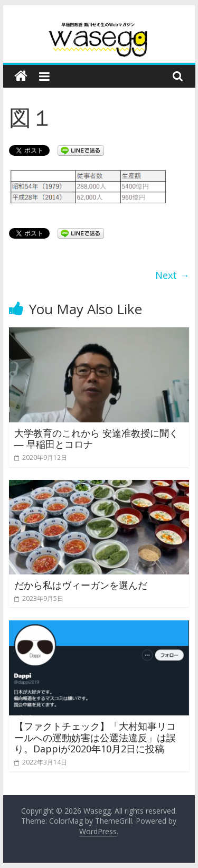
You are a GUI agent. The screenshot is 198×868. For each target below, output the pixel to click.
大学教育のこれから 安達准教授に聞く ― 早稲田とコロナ (96, 439)
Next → (172, 275)
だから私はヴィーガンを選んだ (81, 585)
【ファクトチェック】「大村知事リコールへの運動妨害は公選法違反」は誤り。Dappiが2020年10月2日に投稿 (95, 737)
